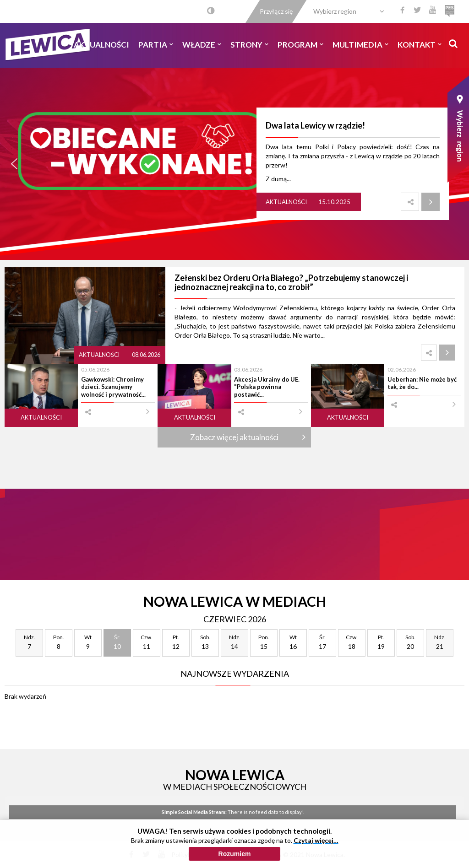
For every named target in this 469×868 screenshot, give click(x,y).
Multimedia (360, 45)
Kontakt (420, 45)
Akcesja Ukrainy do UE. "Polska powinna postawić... (267, 387)
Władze (202, 45)
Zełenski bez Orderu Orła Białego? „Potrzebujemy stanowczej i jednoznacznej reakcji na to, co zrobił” (291, 282)
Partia (156, 45)
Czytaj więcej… (316, 840)
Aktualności (101, 45)
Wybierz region (335, 11)
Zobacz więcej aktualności (234, 437)
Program (300, 45)
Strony (249, 45)
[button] (14, 164)
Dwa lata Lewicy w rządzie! (315, 125)
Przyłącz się (276, 11)
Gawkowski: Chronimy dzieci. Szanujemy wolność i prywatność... (113, 387)
